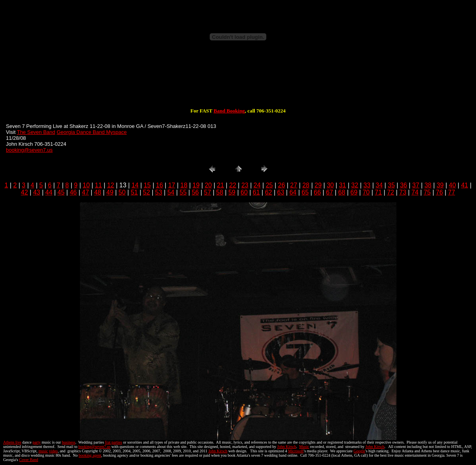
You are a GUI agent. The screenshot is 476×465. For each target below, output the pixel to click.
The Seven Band (36, 132)
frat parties (113, 442)
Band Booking (229, 111)
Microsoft (296, 451)
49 (110, 192)
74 (415, 192)
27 (294, 185)
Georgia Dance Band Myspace (92, 132)
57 (207, 192)
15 (147, 185)
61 (256, 192)
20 (208, 185)
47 (85, 192)
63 (281, 192)
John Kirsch (287, 447)
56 (195, 192)
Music (304, 447)
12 (111, 185)
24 (257, 185)
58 (220, 192)
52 (146, 192)
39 (440, 185)
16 (159, 185)
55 (183, 192)
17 (172, 185)
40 (452, 185)
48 (98, 192)
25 (269, 185)
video (53, 451)
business (69, 442)
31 (343, 185)
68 (342, 192)
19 (196, 185)
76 (440, 192)
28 (306, 185)
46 (73, 192)
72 (391, 192)
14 (135, 185)
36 (404, 185)
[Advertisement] (238, 82)
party (37, 442)
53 (159, 192)
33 (367, 185)
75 (427, 192)
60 (244, 192)
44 (49, 192)
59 (232, 192)
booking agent (90, 455)
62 (269, 192)
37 (416, 185)
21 (220, 185)
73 (403, 192)
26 (282, 185)
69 (354, 192)
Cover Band (28, 460)
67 (330, 192)
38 (428, 185)
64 (293, 192)
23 (245, 185)
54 (171, 192)
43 (37, 192)
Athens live (12, 442)
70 (366, 192)
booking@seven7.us (29, 150)
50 (122, 192)
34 (379, 185)
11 (99, 185)
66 (317, 192)
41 (465, 185)
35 (391, 185)
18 (184, 185)
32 (355, 185)
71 (378, 192)
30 (330, 185)
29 (318, 185)
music (43, 451)
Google (359, 451)
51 (134, 192)
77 (451, 192)
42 (25, 192)
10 (86, 185)
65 (305, 192)
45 (61, 192)
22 (233, 185)
